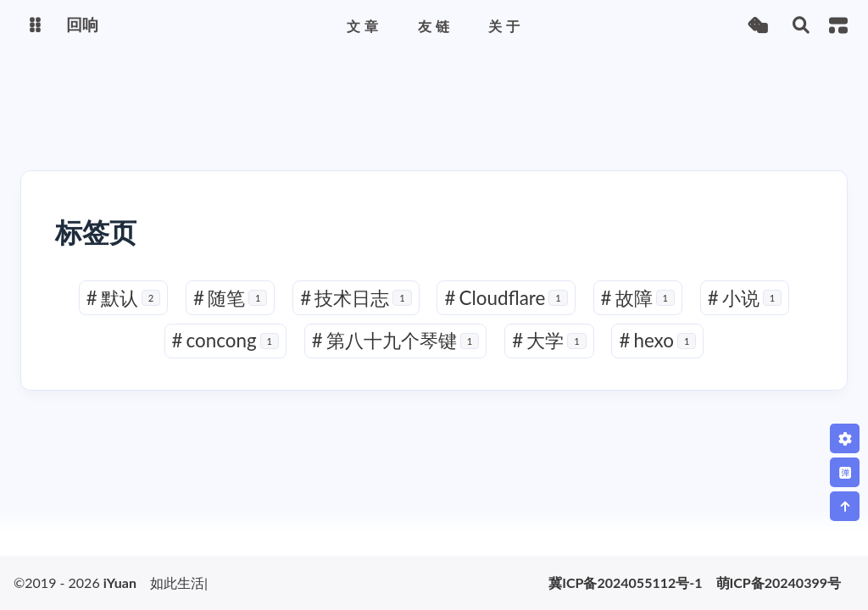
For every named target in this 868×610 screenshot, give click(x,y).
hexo (657, 341)
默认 (124, 298)
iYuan (120, 582)
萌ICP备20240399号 (779, 583)
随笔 (231, 298)
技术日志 (356, 298)
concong (226, 341)
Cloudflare (506, 298)
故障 (638, 298)
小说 (745, 298)
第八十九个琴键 (396, 341)
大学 (549, 341)
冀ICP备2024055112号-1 (625, 583)
